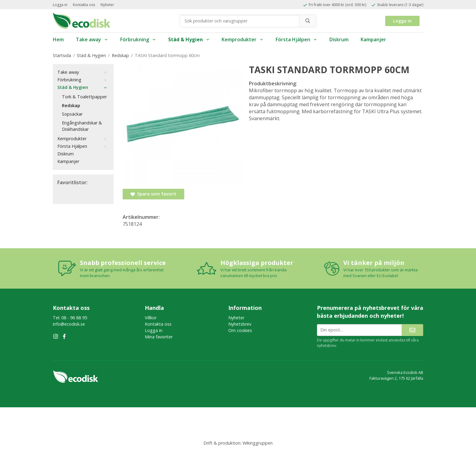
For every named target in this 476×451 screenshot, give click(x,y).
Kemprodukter (243, 39)
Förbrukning (138, 39)
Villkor (151, 318)
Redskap (71, 105)
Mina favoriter (159, 337)
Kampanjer (373, 39)
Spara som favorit (153, 194)
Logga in (60, 5)
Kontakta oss (84, 5)
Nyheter (107, 5)
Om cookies (240, 330)
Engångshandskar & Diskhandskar (82, 126)
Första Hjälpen (296, 39)
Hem (58, 39)
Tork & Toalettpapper (84, 97)
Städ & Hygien (189, 39)
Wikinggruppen (258, 443)
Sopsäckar (72, 114)
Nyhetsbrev (240, 324)
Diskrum (339, 39)
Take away (92, 39)
